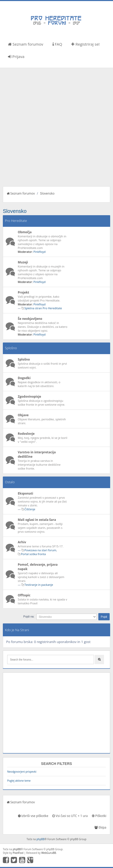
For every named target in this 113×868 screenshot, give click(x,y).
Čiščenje (30, 509)
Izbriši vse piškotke (33, 816)
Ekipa (100, 827)
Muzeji (23, 262)
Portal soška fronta (33, 554)
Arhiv (22, 542)
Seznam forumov (26, 44)
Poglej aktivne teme (19, 781)
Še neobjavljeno (30, 319)
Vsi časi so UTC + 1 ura (70, 816)
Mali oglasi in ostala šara (37, 520)
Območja (25, 232)
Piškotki (99, 816)
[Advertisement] (57, 127)
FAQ (57, 44)
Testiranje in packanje (39, 585)
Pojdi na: (29, 616)
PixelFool (18, 853)
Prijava (16, 56)
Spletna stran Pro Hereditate (43, 308)
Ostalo (10, 482)
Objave (23, 415)
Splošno (11, 348)
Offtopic (24, 595)
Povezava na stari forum (40, 550)
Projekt (23, 292)
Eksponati (25, 493)
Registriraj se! (85, 44)
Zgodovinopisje (29, 397)
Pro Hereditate (16, 221)
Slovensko (47, 193)
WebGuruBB (49, 853)
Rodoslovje (26, 434)
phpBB (41, 839)
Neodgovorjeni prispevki (22, 772)
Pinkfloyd (40, 252)
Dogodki (24, 378)
